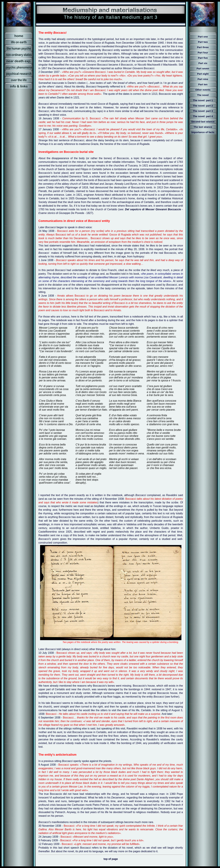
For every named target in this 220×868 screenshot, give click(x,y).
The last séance (203, 127)
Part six (203, 63)
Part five (203, 58)
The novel (203, 95)
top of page (111, 859)
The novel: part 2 (203, 106)
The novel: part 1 (203, 100)
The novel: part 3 (203, 111)
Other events (203, 90)
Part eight (203, 74)
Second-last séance (203, 122)
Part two (203, 42)
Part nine (203, 79)
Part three (203, 47)
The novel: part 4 (203, 116)
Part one (203, 37)
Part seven (203, 68)
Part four (203, 53)
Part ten (203, 84)
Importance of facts (203, 132)
